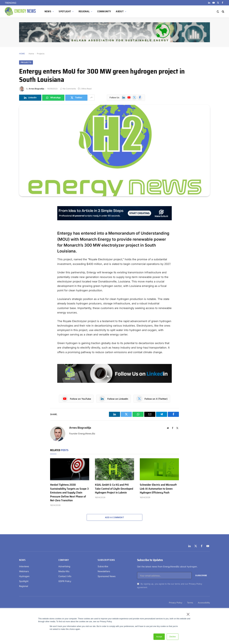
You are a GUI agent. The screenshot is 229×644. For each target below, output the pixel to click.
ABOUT (120, 11)
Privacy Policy (195, 584)
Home (31, 54)
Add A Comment (114, 517)
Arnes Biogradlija (36, 89)
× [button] (188, 614)
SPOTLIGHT (65, 11)
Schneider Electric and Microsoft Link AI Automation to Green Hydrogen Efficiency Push (158, 489)
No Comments (68, 89)
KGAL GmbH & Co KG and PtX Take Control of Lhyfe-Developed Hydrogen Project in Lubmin (114, 489)
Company (64, 560)
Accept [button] (159, 637)
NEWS (48, 11)
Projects (41, 54)
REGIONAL (84, 11)
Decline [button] (173, 637)
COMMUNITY (104, 11)
